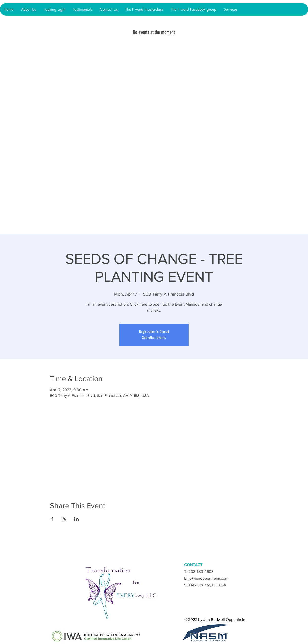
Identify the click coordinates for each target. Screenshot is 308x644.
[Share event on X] (64, 519)
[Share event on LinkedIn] (77, 519)
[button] (54, 9)
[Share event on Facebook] (52, 519)
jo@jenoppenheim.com (208, 578)
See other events (154, 338)
